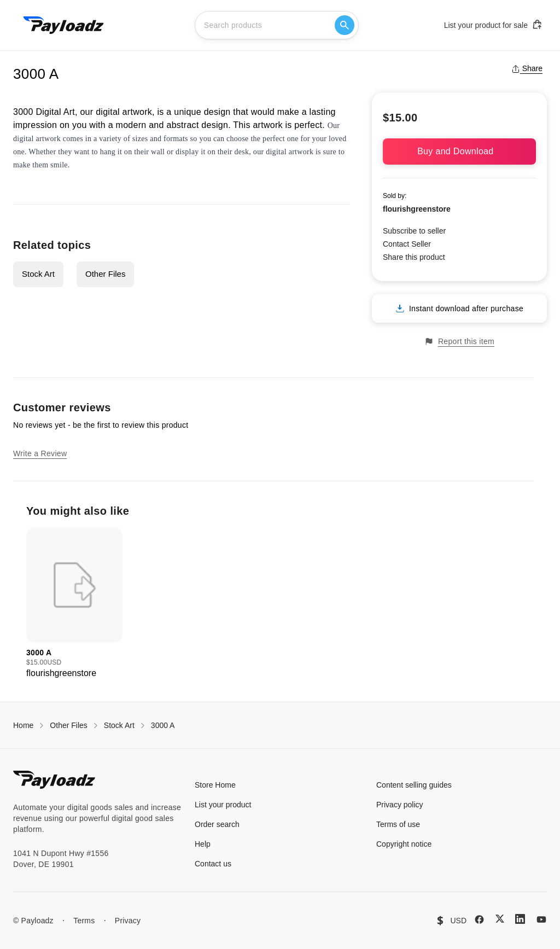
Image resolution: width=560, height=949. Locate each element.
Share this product (414, 257)
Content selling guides (414, 785)
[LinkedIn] (520, 919)
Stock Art (38, 274)
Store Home (215, 785)
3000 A (163, 725)
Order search (217, 824)
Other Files (105, 274)
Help (203, 844)
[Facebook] (479, 919)
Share (527, 68)
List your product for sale (493, 25)
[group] (74, 604)
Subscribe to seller (414, 231)
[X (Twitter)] (500, 919)
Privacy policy (400, 805)
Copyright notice (404, 844)
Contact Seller (407, 244)
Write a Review (40, 453)
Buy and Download (459, 151)
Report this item (459, 342)
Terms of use (398, 824)
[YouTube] (541, 919)
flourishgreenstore (417, 209)
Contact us (213, 864)
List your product (223, 805)
